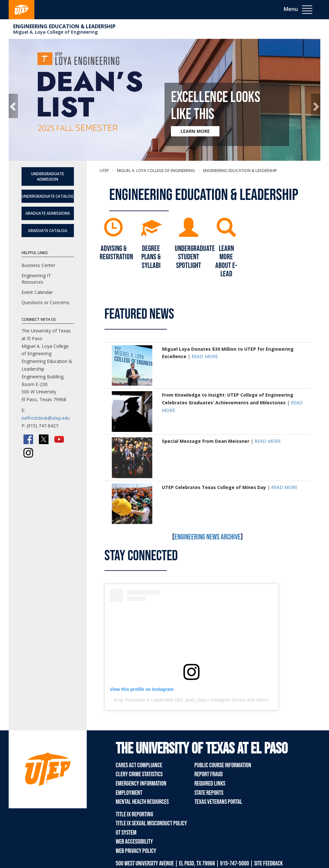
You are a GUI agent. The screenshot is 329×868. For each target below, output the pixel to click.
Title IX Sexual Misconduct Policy (151, 823)
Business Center (38, 265)
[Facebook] (28, 439)
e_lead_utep (193, 700)
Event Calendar (37, 292)
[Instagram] (28, 453)
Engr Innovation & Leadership (144, 700)
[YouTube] (59, 439)
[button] (13, 106)
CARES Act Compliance (139, 765)
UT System (126, 833)
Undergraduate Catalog (48, 196)
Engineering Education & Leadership (64, 26)
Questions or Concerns (45, 302)
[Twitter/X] (44, 439)
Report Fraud (209, 774)
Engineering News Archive (208, 537)
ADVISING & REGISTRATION (116, 253)
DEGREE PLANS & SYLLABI (151, 257)
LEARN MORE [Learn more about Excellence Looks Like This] (195, 131)
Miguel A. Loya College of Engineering (55, 32)
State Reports (209, 793)
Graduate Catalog (48, 231)
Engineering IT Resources (36, 279)
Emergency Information (141, 784)
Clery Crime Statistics (139, 774)
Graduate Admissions (48, 213)
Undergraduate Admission (48, 176)
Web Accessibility (134, 842)
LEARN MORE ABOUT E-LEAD (226, 261)
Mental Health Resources (142, 802)
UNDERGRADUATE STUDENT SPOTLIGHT (195, 257)
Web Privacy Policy (136, 851)
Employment (129, 793)
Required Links (210, 784)
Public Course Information (223, 765)
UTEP (104, 171)
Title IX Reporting (134, 814)
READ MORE (205, 356)
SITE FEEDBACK (268, 864)
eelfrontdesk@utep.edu (46, 418)
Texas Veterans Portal (218, 802)
